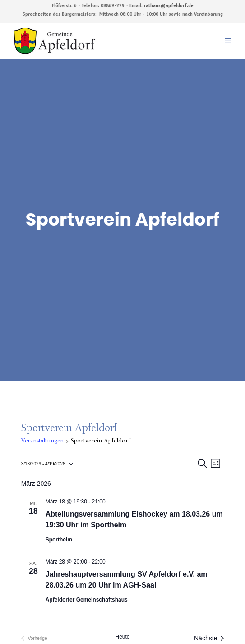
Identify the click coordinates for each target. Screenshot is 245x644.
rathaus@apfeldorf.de (169, 6)
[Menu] (225, 41)
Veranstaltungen (42, 441)
